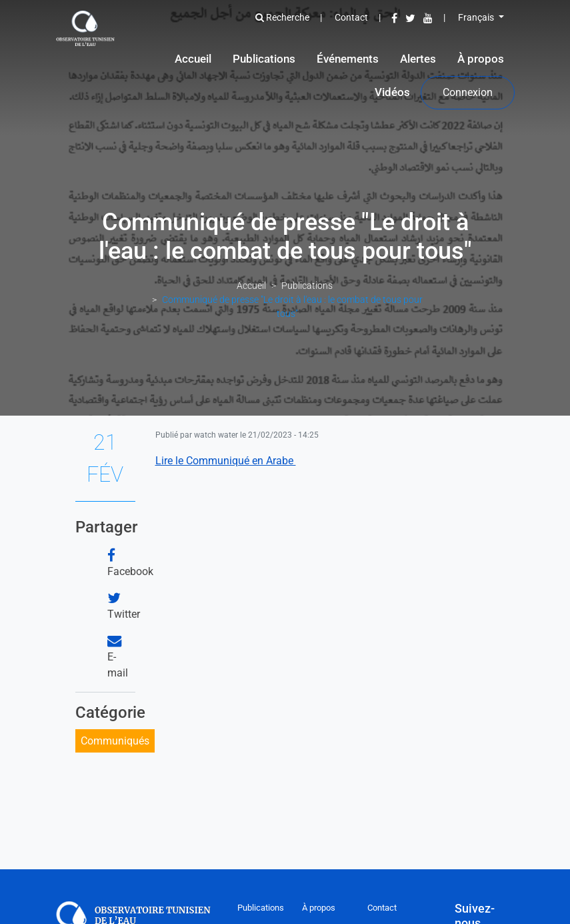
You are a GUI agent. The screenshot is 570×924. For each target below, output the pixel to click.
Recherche (282, 17)
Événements (348, 59)
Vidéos (392, 92)
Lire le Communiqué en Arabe (226, 461)
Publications (264, 59)
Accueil (193, 59)
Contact (351, 17)
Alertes (418, 59)
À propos (481, 59)
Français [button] (477, 17)
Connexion (468, 92)
